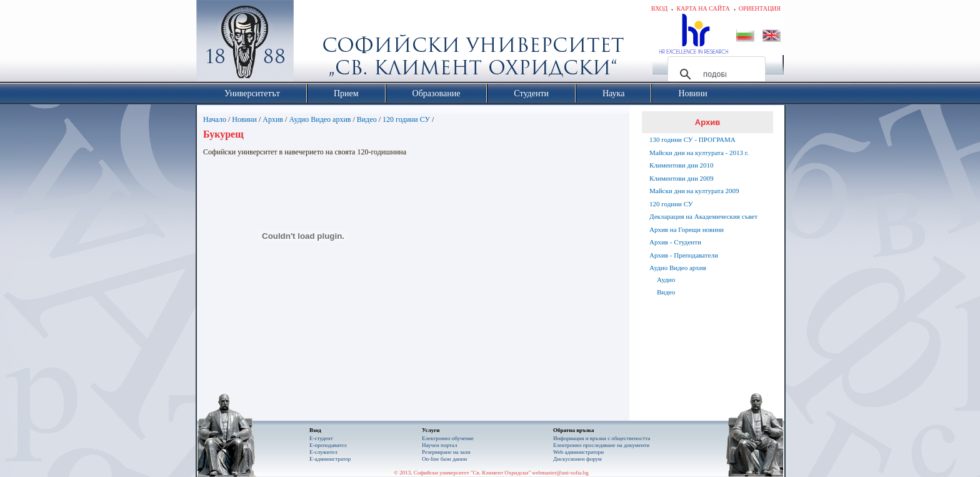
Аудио (666, 279)
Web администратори (578, 452)
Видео (367, 119)
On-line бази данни (444, 459)
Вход (660, 8)
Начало (215, 119)
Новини (244, 119)
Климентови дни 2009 (682, 178)
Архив (273, 119)
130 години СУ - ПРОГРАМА (692, 139)
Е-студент (321, 438)
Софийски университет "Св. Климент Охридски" (316, 44)
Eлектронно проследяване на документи (601, 445)
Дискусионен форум (577, 459)
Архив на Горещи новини (687, 229)
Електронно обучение (448, 438)
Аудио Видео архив (320, 119)
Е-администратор (330, 459)
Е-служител (323, 452)
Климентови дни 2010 (682, 165)
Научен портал (439, 445)
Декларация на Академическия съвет (703, 216)
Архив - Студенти (675, 242)
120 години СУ (406, 119)
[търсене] (715, 74)
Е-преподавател (328, 445)
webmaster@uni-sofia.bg (560, 473)
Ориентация (760, 8)
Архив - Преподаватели (684, 255)
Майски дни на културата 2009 (694, 191)
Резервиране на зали (446, 452)
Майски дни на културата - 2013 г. (699, 153)
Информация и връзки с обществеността (602, 438)
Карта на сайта (703, 8)
